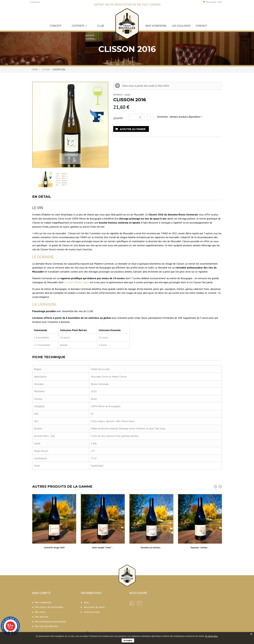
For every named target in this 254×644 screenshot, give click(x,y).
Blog (86, 602)
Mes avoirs (40, 612)
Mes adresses (42, 617)
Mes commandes (43, 602)
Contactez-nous (92, 612)
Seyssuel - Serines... (200, 548)
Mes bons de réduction (46, 626)
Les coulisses (181, 26)
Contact (201, 26)
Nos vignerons (156, 26)
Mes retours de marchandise (49, 607)
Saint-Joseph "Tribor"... (103, 548)
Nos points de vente (94, 607)
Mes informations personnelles (50, 622)
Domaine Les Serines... (151, 548)
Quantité (118, 118)
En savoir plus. (212, 636)
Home (35, 70)
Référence (118, 95)
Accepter (128, 640)
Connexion (35, 2)
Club (101, 26)
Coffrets (79, 26)
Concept (56, 26)
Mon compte (42, 593)
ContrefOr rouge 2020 (54, 548)
